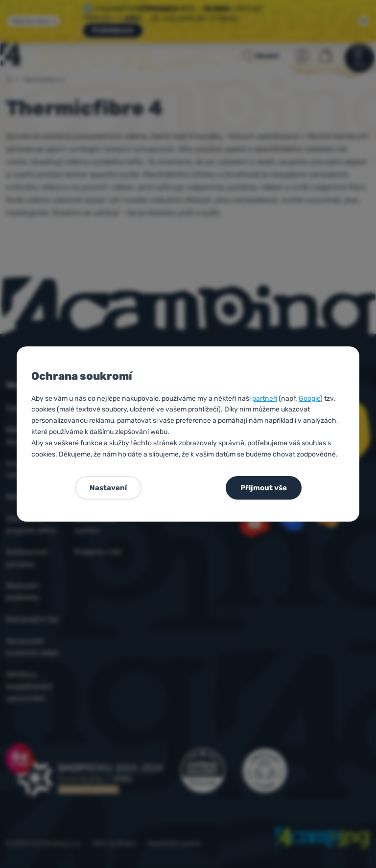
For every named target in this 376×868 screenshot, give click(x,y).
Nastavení (108, 488)
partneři (265, 399)
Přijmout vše (264, 488)
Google (309, 399)
